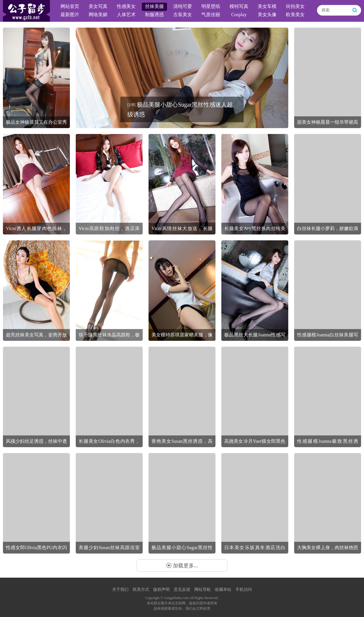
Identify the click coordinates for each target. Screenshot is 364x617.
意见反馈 (182, 590)
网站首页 (70, 6)
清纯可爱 (183, 6)
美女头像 (267, 15)
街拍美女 (295, 6)
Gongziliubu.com (176, 598)
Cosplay (239, 15)
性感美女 (126, 6)
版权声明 (161, 590)
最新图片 (70, 15)
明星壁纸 (211, 6)
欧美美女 (295, 15)
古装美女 (183, 15)
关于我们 (120, 590)
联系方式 (141, 590)
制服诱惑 (154, 15)
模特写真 (239, 6)
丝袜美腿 (154, 6)
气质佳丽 (211, 15)
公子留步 (26, 11)
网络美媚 (98, 15)
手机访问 (244, 590)
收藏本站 (223, 590)
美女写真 (98, 6)
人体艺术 (126, 15)
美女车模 (267, 6)
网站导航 (203, 590)
